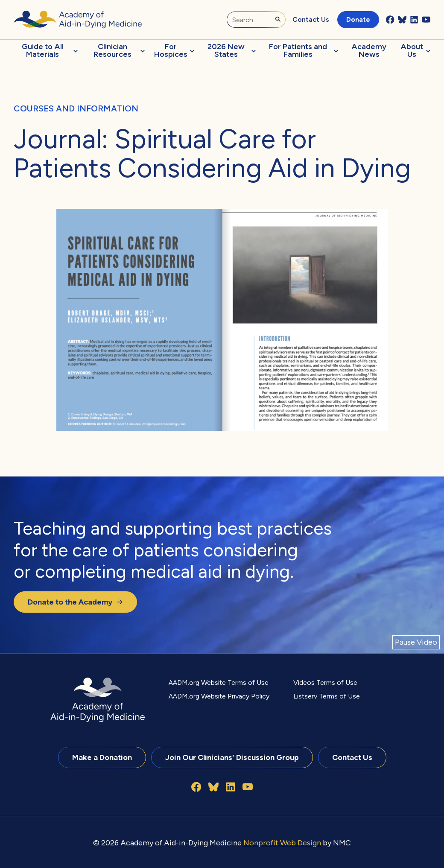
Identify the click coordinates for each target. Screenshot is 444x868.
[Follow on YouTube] (426, 20)
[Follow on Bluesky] (402, 20)
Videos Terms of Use (325, 682)
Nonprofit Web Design (282, 843)
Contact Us (311, 19)
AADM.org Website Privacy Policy (219, 696)
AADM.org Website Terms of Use (219, 682)
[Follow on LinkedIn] (414, 20)
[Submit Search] (278, 19)
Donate (358, 19)
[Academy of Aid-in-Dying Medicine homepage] (78, 19)
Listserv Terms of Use (327, 696)
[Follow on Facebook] (390, 20)
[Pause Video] (416, 642)
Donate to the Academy (75, 602)
